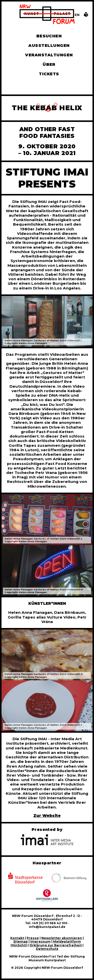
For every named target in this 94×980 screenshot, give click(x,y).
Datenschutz (47, 949)
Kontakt (17, 938)
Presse (33, 938)
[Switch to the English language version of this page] (77, 15)
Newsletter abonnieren (62, 938)
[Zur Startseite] (47, 15)
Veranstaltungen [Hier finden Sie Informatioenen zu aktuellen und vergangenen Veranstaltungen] (49, 55)
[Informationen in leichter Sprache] (86, 16)
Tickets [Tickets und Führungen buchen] (49, 74)
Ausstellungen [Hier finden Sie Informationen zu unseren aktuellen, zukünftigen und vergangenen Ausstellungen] (49, 45)
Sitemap (21, 941)
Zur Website (47, 816)
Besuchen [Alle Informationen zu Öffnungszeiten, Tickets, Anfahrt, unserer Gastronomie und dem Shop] (49, 36)
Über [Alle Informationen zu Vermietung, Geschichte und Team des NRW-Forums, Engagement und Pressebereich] (49, 64)
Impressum (40, 941)
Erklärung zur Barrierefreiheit (56, 945)
